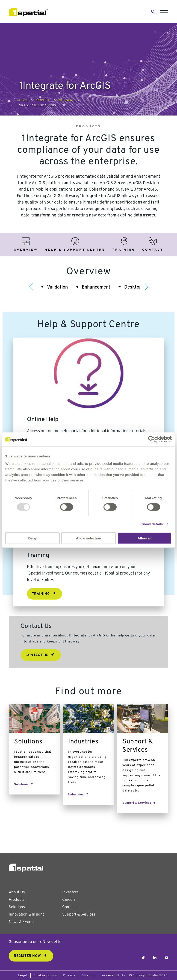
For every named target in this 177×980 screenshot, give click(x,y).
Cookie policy (45, 975)
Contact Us (37, 655)
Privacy (69, 975)
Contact (69, 907)
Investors (70, 892)
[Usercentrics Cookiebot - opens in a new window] (152, 439)
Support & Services (79, 915)
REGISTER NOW (27, 956)
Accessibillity (114, 975)
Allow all (145, 538)
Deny (32, 538)
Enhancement (96, 287)
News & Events (22, 922)
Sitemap (89, 975)
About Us (17, 892)
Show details (152, 524)
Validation (58, 287)
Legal (23, 975)
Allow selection (88, 538)
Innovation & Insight (26, 915)
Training (41, 594)
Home (24, 100)
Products (43, 100)
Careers (69, 900)
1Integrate (67, 100)
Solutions (17, 907)
